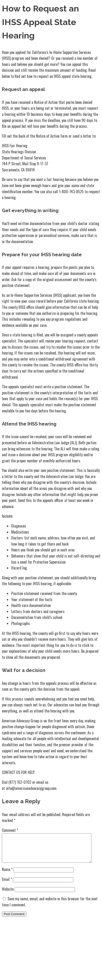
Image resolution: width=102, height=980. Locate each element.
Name (7, 875)
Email (7, 885)
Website (8, 895)
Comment (10, 830)
